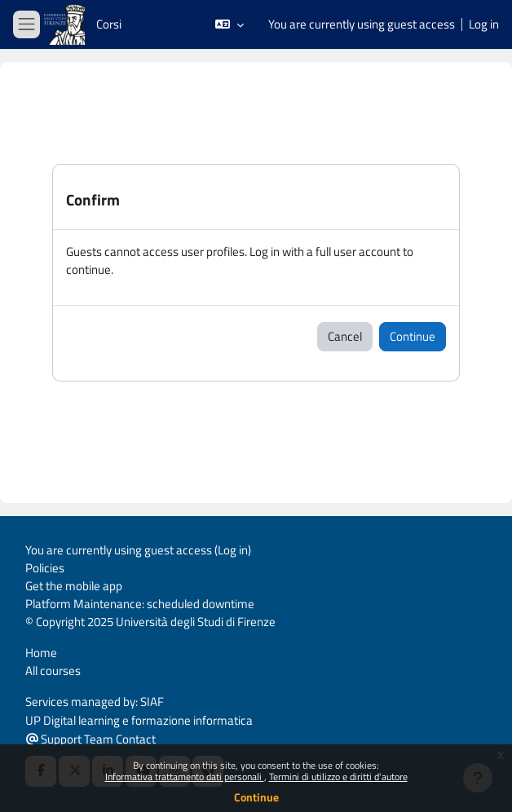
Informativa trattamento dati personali (185, 777)
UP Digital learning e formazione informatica (139, 720)
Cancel (345, 336)
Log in (484, 24)
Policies (45, 568)
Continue (256, 797)
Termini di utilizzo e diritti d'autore (338, 777)
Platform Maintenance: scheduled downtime (140, 604)
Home (41, 653)
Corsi (109, 24)
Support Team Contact (91, 739)
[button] (230, 24)
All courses (53, 671)
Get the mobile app (74, 586)
